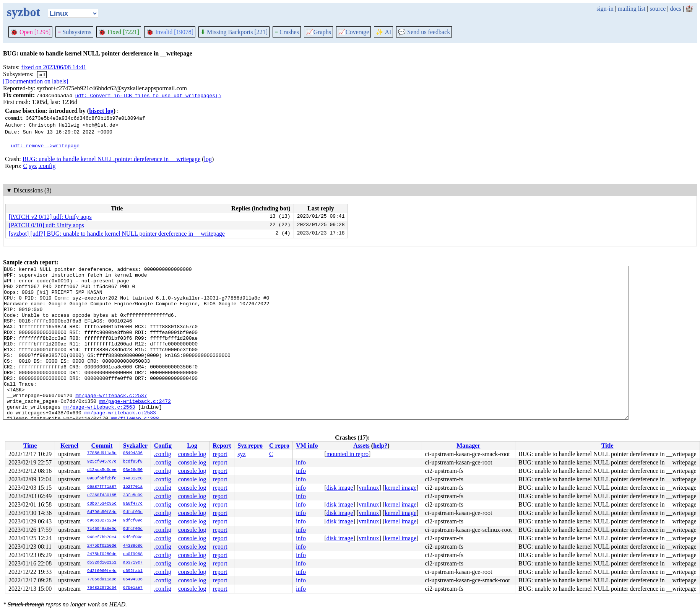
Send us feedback (424, 32)
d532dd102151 (102, 563)
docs (675, 9)
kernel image (400, 488)
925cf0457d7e (102, 462)
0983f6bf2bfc (102, 479)
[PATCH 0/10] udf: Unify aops (46, 225)
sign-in (605, 9)
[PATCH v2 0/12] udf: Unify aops (50, 217)
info (301, 462)
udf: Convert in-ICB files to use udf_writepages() (148, 95)
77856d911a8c (102, 453)
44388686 (133, 546)
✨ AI (383, 32)
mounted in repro (348, 454)
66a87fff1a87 (102, 487)
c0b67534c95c (102, 504)
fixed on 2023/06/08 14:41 (54, 67)
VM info (307, 446)
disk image (340, 488)
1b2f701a (133, 487)
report (220, 454)
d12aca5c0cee (102, 470)
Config (163, 446)
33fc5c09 (133, 495)
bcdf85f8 (133, 462)
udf (42, 74)
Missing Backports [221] (234, 32)
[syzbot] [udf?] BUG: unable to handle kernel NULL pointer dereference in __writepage (117, 234)
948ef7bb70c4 (102, 538)
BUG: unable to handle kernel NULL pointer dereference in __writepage (111, 159)
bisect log (101, 111)
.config (47, 166)
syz (33, 166)
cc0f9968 (133, 554)
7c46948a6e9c (102, 529)
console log (192, 454)
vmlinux (369, 488)
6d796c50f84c (102, 512)
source (658, 9)
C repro (279, 446)
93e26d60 (133, 470)
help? (380, 446)
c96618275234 (102, 521)
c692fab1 (133, 571)
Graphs (318, 32)
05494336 (133, 453)
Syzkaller (135, 446)
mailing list (632, 9)
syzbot (24, 12)
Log (192, 446)
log (208, 159)
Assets (361, 446)
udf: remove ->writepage (45, 145)
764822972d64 (102, 588)
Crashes (287, 32)
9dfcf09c (133, 512)
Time (30, 446)
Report (222, 446)
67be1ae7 (133, 588)
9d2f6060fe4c (102, 571)
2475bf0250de (102, 546)
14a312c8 (133, 479)
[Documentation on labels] (36, 81)
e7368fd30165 (102, 495)
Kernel (69, 446)
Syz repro (250, 446)
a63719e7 (133, 563)
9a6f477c (133, 504)
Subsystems (74, 32)
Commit (102, 446)
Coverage (353, 32)
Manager (468, 446)
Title (607, 446)
